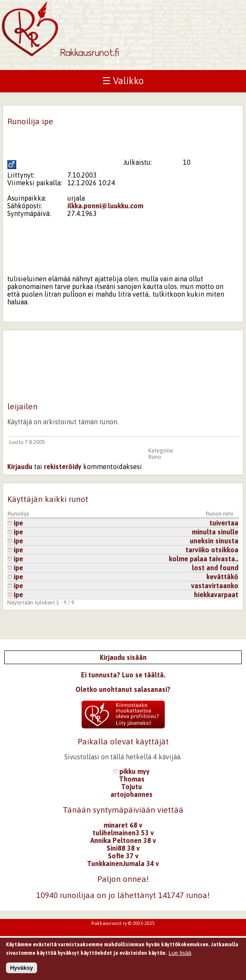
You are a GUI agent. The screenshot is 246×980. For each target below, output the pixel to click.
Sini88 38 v (123, 848)
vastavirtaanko (215, 586)
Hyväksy (21, 969)
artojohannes (132, 794)
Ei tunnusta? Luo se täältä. (123, 675)
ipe (15, 523)
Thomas (132, 779)
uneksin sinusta (214, 541)
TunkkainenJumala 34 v (123, 863)
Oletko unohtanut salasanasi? (123, 689)
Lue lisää (180, 954)
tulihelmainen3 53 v (123, 833)
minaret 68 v (123, 825)
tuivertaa (224, 523)
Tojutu (132, 787)
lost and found (215, 568)
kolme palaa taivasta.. (204, 559)
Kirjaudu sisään (123, 657)
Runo (155, 457)
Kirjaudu (20, 467)
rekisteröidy (63, 467)
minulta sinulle (215, 532)
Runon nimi (220, 514)
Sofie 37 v (123, 856)
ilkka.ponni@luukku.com (105, 206)
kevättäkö (222, 577)
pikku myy (132, 771)
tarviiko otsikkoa (212, 550)
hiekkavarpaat (216, 595)
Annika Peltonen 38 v (123, 840)
